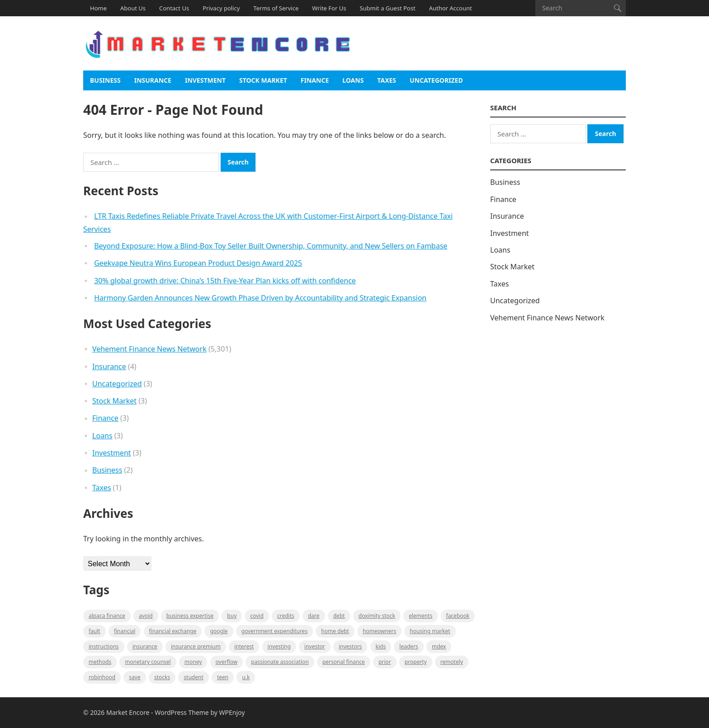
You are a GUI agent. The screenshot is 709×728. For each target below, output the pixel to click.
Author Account (451, 8)
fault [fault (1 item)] (95, 631)
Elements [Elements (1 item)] (421, 616)
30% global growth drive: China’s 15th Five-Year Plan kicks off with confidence (225, 281)
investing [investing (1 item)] (279, 646)
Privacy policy (221, 8)
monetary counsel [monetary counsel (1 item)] (148, 662)
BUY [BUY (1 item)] (232, 616)
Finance (315, 80)
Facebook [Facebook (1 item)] (458, 616)
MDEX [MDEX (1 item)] (439, 646)
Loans (353, 80)
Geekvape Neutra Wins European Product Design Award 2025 (198, 263)
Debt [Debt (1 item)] (339, 616)
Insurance (153, 80)
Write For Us (329, 8)
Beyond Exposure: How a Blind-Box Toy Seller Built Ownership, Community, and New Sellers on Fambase (271, 246)
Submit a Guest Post (387, 8)
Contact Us (174, 8)
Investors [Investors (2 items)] (350, 646)
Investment (205, 80)
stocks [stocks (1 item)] (162, 677)
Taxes (387, 80)
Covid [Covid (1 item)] (257, 616)
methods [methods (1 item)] (100, 662)
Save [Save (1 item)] (135, 677)
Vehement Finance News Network (149, 349)
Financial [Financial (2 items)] (125, 631)
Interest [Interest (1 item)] (244, 646)
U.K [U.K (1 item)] (246, 677)
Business (105, 80)
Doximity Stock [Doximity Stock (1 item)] (377, 616)
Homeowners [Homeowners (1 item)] (379, 631)
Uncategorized (436, 80)
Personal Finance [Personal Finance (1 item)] (344, 662)
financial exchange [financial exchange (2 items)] (173, 631)
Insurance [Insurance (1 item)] (145, 646)
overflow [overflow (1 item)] (227, 662)
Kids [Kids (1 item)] (381, 646)
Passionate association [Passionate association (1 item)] (280, 662)
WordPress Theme (182, 712)
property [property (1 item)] (416, 662)
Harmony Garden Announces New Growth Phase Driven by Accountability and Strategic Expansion (260, 298)
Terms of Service (276, 8)
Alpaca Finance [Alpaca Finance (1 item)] (107, 616)
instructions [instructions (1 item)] (104, 646)
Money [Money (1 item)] (193, 662)
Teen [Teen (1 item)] (223, 677)
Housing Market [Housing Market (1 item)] (430, 631)
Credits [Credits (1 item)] (286, 616)
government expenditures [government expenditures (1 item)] (274, 631)
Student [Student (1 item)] (193, 677)
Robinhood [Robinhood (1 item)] (102, 677)
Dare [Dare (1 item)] (314, 616)
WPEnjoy (232, 712)
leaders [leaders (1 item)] (409, 646)
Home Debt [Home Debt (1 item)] (335, 631)
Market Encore (128, 712)
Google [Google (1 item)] (219, 631)
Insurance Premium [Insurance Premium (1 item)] (196, 646)
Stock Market (263, 80)
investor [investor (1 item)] (315, 646)
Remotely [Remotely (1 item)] (452, 662)
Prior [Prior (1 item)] (385, 662)
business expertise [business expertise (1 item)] (190, 616)
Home (98, 8)
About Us (133, 8)
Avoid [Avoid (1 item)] (146, 616)
